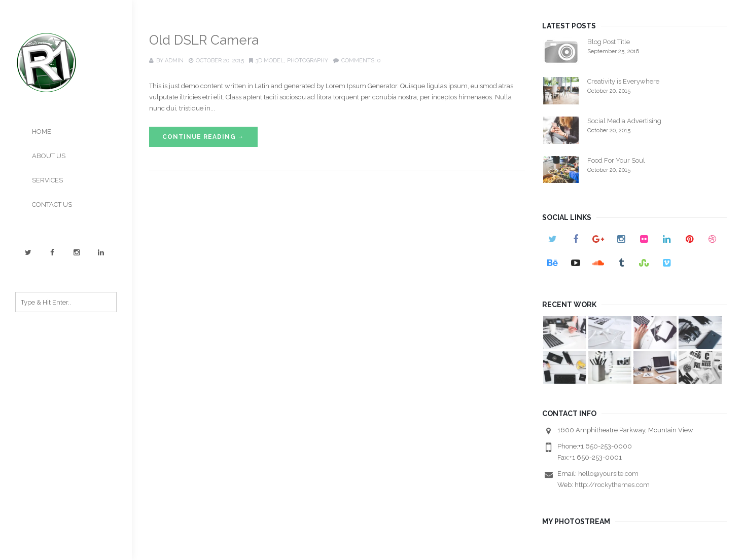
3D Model (270, 61)
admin (174, 61)
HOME (42, 132)
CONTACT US (52, 204)
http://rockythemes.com (612, 485)
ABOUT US (49, 156)
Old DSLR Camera (204, 40)
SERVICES (47, 180)
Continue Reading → (203, 137)
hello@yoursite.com (608, 474)
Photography (308, 61)
